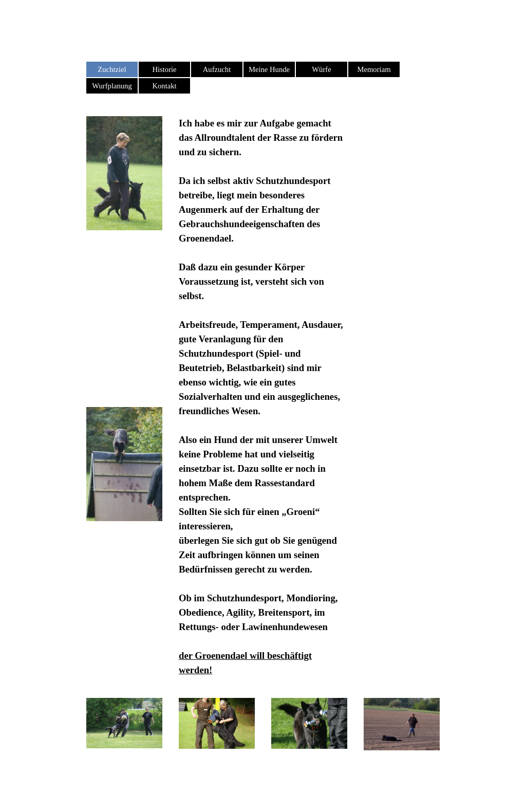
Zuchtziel (112, 69)
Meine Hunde (269, 69)
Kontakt (164, 86)
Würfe (321, 69)
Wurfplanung (112, 86)
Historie (164, 69)
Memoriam (374, 69)
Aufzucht (217, 69)
